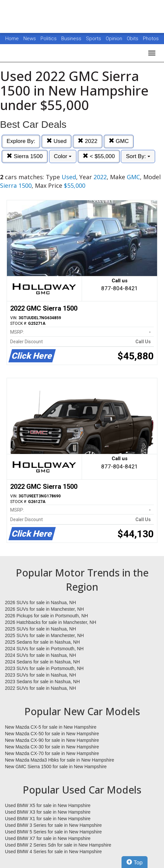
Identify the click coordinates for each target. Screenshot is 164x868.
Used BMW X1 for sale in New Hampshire (48, 819)
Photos (151, 39)
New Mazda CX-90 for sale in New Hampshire (52, 740)
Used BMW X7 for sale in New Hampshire (48, 838)
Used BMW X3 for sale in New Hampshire (48, 812)
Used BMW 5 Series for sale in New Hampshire (53, 832)
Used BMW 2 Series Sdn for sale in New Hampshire (58, 845)
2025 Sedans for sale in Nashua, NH (42, 642)
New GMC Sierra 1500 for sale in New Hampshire (56, 767)
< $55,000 (99, 156)
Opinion (115, 39)
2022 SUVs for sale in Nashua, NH (41, 688)
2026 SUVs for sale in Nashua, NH (41, 602)
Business (72, 39)
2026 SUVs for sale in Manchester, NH (44, 609)
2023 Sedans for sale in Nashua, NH (42, 682)
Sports (94, 39)
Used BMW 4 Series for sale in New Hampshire (53, 852)
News (30, 39)
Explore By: (21, 141)
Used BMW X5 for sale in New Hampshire (48, 805)
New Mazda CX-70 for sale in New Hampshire (52, 753)
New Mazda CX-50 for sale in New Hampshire (52, 734)
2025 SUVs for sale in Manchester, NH (44, 635)
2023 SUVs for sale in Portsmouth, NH (44, 668)
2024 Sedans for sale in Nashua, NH (42, 662)
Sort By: (138, 156)
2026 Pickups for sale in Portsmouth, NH (46, 616)
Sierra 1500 (25, 156)
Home (12, 39)
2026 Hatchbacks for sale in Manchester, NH (51, 622)
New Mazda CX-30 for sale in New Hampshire (52, 747)
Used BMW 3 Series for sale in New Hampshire (53, 825)
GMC (119, 141)
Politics (49, 39)
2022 (88, 141)
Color (63, 156)
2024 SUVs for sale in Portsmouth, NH (44, 649)
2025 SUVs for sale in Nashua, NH (41, 629)
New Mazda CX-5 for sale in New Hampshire (51, 727)
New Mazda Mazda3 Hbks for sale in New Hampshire (59, 760)
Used (56, 141)
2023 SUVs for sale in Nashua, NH (41, 675)
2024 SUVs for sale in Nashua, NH (41, 655)
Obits (133, 39)
